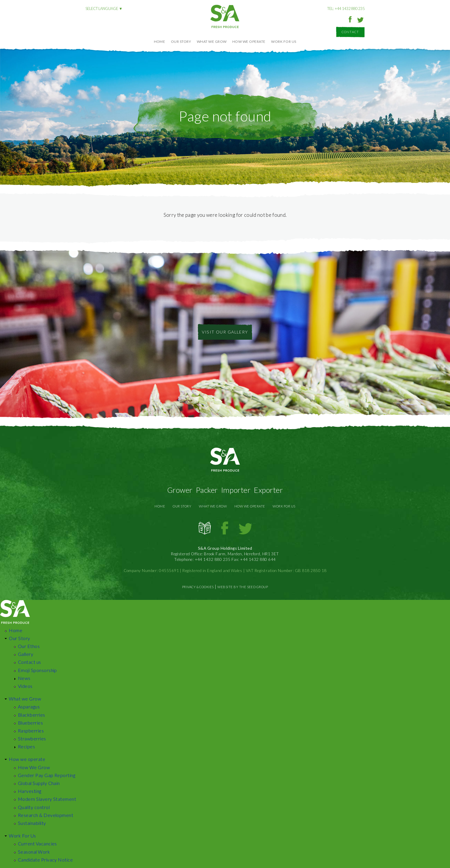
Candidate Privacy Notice (46, 860)
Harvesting (30, 791)
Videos (25, 686)
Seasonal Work (34, 852)
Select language (102, 9)
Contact (350, 32)
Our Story (181, 42)
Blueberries (30, 723)
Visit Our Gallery (225, 332)
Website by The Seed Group (243, 587)
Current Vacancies (37, 844)
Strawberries (32, 738)
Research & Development (46, 815)
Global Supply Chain (39, 783)
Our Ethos (29, 646)
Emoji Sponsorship (37, 670)
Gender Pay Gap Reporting (47, 775)
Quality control (34, 807)
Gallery (26, 654)
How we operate (249, 42)
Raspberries (31, 731)
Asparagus (29, 707)
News (24, 678)
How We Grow (34, 767)
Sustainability (32, 823)
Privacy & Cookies (198, 587)
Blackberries (32, 715)
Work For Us (284, 42)
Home (160, 42)
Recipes (26, 746)
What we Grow (212, 42)
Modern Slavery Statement (47, 799)
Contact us (30, 662)
